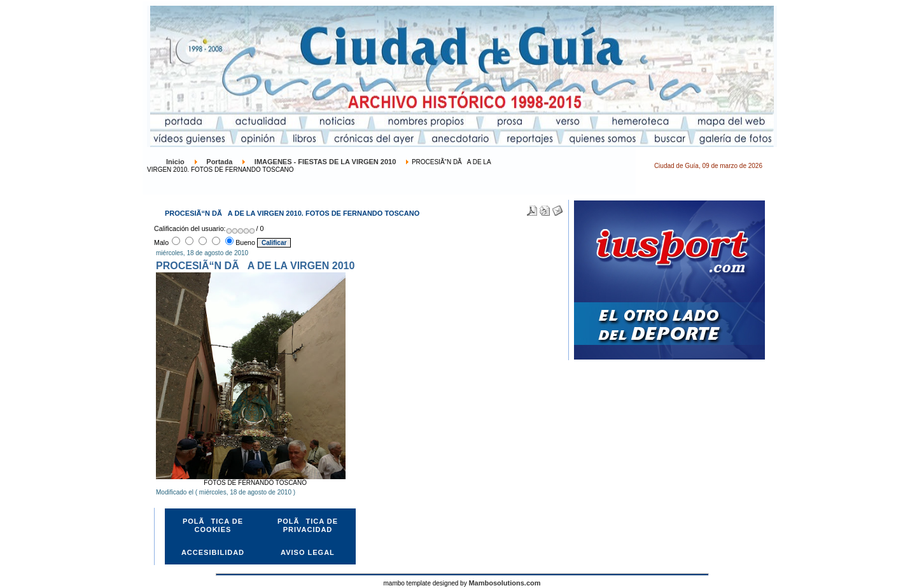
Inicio (175, 162)
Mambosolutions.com (504, 583)
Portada (219, 162)
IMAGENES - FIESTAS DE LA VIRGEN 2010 (325, 162)
